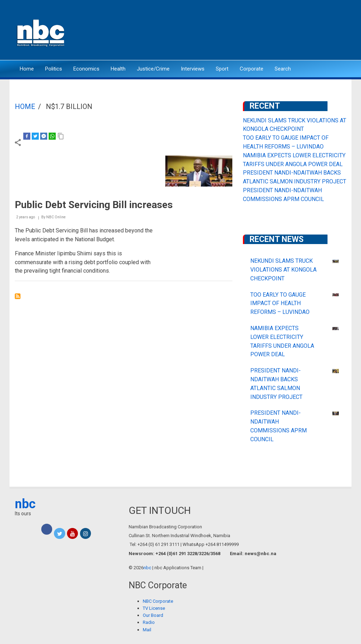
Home (27, 69)
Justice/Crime (153, 69)
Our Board (153, 615)
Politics (54, 69)
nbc (25, 504)
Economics (86, 69)
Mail (147, 630)
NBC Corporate (158, 601)
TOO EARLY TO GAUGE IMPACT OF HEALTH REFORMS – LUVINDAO (280, 303)
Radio (149, 622)
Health (118, 69)
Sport (222, 69)
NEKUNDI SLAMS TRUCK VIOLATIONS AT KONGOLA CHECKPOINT (283, 270)
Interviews (193, 69)
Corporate (252, 69)
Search (283, 69)
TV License (154, 608)
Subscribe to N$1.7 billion (18, 296)
